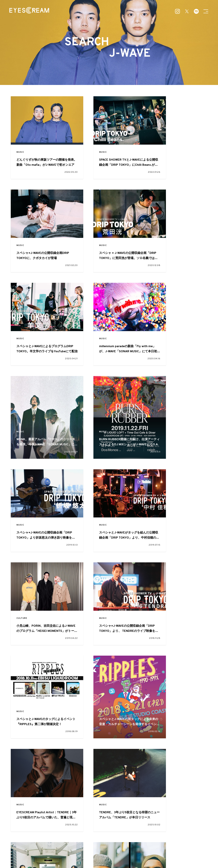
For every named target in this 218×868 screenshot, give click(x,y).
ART (108, 843)
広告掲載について (85, 853)
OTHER (143, 843)
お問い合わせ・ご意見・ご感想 (107, 853)
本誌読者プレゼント (131, 853)
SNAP (128, 836)
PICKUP (112, 836)
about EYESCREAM (67, 853)
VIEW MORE (109, 775)
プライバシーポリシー (151, 853)
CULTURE (91, 394)
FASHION (91, 731)
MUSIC (21, 142)
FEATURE (93, 836)
